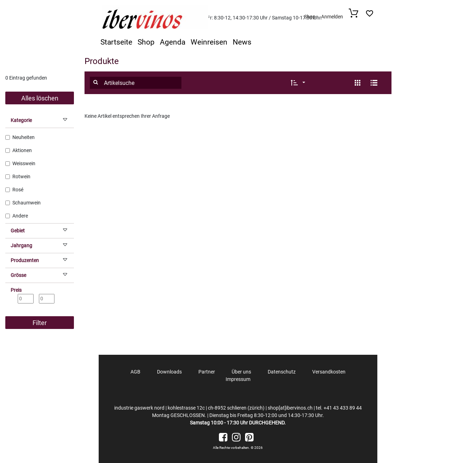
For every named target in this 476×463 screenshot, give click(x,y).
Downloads (169, 372)
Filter (40, 323)
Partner (207, 372)
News (242, 42)
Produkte (102, 61)
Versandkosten (329, 372)
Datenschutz (282, 372)
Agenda (173, 42)
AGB (135, 372)
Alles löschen (40, 98)
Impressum (238, 379)
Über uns (241, 372)
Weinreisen (209, 42)
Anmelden (332, 17)
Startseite (116, 42)
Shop (310, 17)
